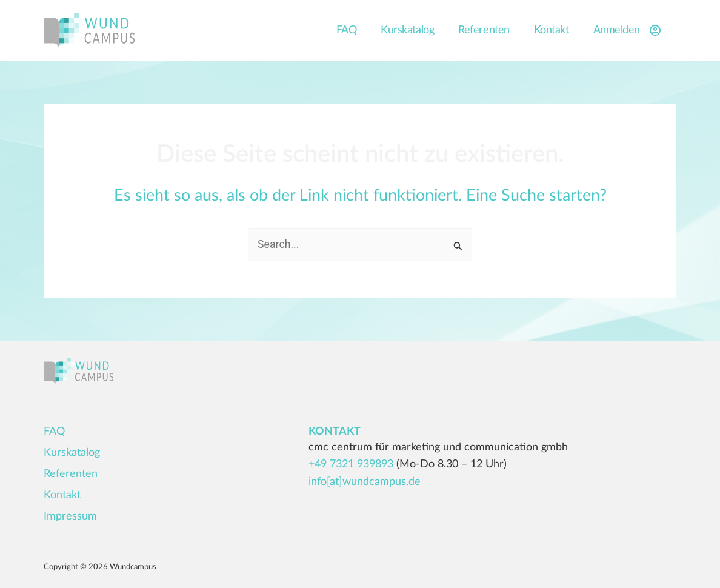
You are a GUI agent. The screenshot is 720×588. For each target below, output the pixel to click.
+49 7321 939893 (351, 465)
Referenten (484, 30)
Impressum (70, 516)
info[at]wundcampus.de (365, 482)
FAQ (347, 30)
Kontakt (552, 30)
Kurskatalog (407, 30)
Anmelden (629, 30)
